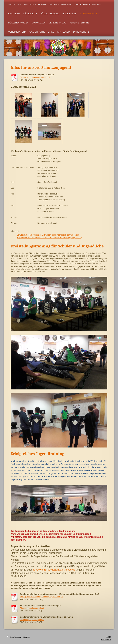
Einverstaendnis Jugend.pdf (32, 608)
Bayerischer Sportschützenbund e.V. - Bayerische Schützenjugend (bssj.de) (49, 238)
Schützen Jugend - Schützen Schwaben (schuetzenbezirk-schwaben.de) (48, 235)
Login (109, 637)
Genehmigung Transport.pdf (32, 620)
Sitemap (26, 637)
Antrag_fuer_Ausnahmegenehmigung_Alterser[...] (41, 597)
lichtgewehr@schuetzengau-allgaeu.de (54, 570)
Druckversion (14, 637)
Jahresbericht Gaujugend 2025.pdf (35, 77)
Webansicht (106, 640)
